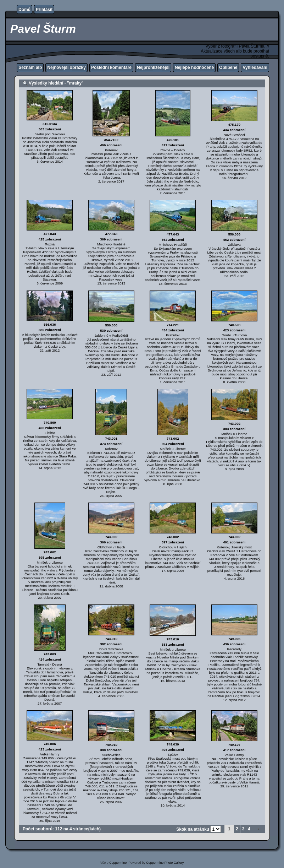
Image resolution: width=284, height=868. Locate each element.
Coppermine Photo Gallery (165, 863)
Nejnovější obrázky (66, 67)
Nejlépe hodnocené (194, 67)
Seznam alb (30, 67)
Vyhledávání (255, 67)
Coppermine (118, 863)
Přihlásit (44, 10)
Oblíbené (228, 67)
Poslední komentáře (111, 67)
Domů (24, 10)
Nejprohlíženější (153, 67)
